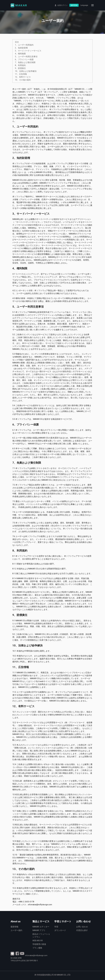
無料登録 (74, 6)
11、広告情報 (21, 74)
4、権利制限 (20, 54)
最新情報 (14, 927)
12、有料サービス (23, 77)
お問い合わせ (82, 927)
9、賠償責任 (20, 68)
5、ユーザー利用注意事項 (26, 57)
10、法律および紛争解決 (26, 71)
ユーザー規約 (16, 930)
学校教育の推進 (39, 944)
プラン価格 (37, 948)
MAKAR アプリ (39, 930)
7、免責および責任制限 (25, 62)
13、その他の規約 (23, 80)
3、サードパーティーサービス (28, 51)
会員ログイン (62, 6)
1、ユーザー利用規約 (24, 45)
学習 (56, 927)
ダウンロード (60, 930)
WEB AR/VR (38, 941)
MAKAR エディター (41, 927)
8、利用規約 (20, 65)
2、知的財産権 (21, 48)
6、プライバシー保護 (24, 59)
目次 (17, 42)
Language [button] (84, 6)
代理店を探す (82, 930)
